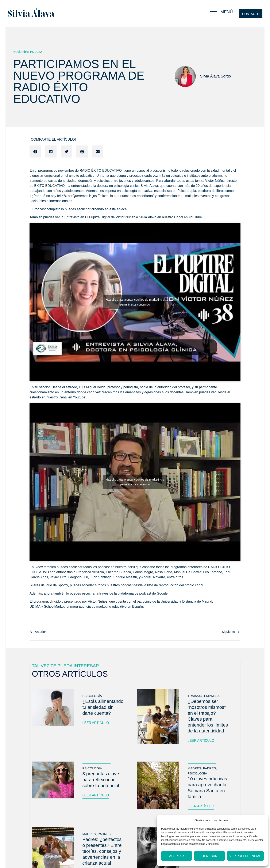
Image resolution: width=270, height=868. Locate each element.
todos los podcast (97, 567)
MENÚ (227, 12)
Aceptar (177, 856)
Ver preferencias (245, 856)
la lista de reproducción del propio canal (173, 585)
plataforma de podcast (134, 593)
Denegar (209, 856)
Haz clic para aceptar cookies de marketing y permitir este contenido (135, 302)
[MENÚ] (214, 12)
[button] (35, 152)
